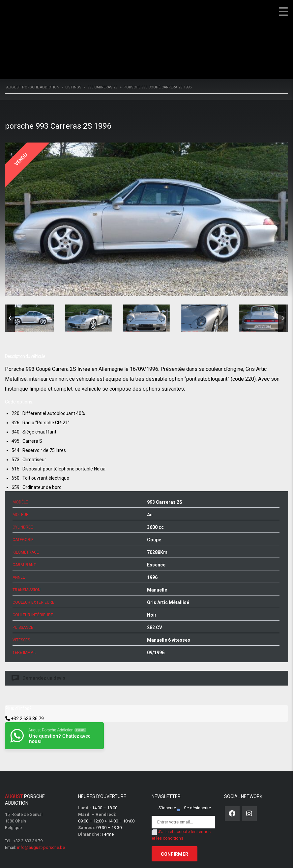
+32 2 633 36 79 (27, 719)
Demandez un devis (39, 678)
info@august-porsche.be (41, 847)
